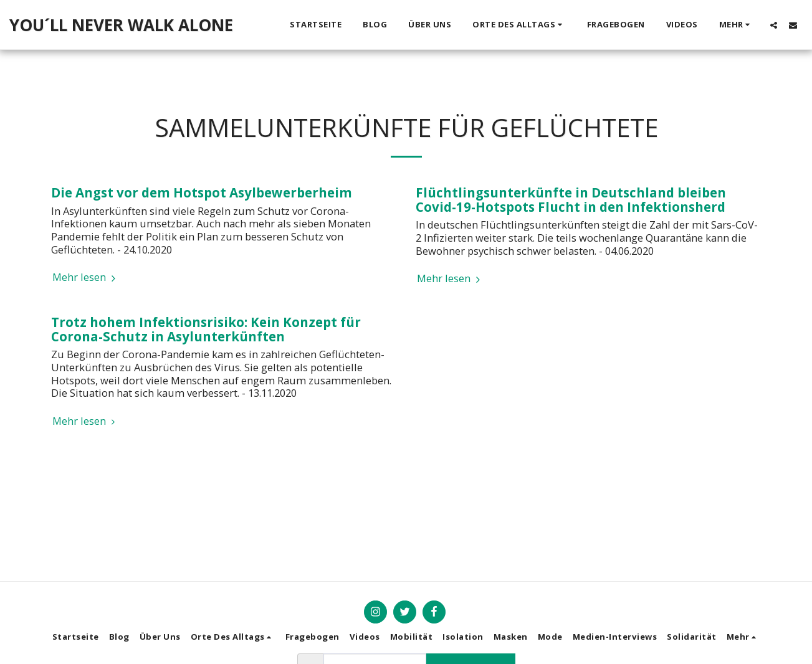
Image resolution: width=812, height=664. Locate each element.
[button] (519, 25)
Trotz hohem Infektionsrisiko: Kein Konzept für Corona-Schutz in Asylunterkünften (206, 329)
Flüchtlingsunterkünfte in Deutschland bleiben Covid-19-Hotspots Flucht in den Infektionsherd (571, 200)
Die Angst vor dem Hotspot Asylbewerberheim (202, 192)
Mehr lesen (86, 277)
